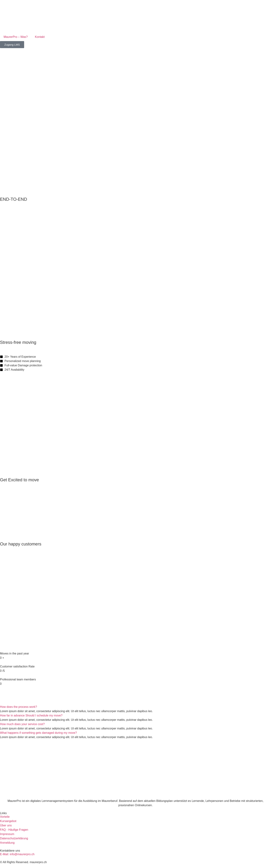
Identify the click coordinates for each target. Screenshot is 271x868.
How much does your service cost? (22, 724)
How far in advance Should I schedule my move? (31, 715)
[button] (135, 707)
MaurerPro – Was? (16, 37)
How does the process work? (18, 707)
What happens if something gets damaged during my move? (38, 733)
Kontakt (40, 37)
